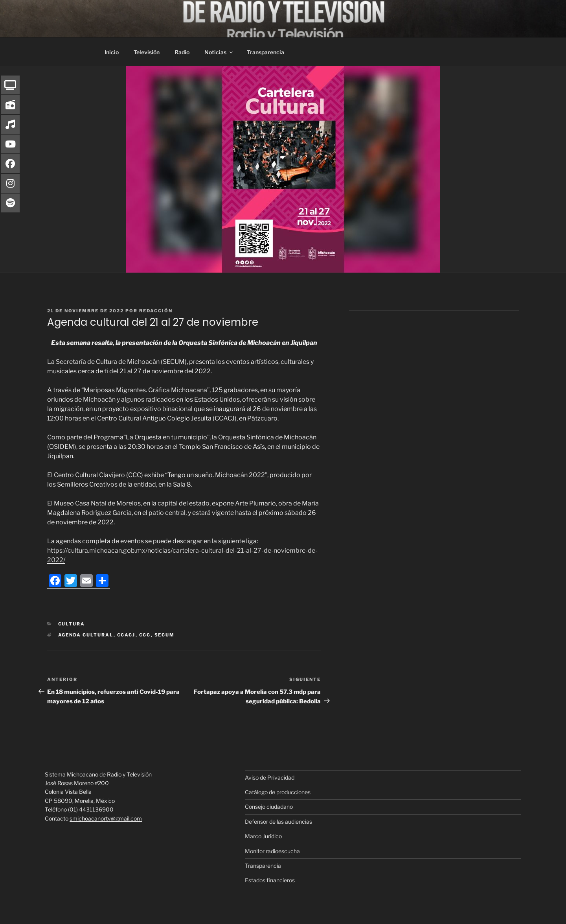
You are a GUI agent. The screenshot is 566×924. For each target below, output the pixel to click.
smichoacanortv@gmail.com (106, 818)
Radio (182, 52)
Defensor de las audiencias (278, 822)
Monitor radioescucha (272, 851)
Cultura (72, 624)
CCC (145, 635)
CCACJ (126, 635)
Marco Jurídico (263, 836)
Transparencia (266, 52)
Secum (165, 635)
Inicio (112, 52)
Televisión (147, 52)
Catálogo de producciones (278, 792)
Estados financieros (270, 880)
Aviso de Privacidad (270, 777)
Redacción (156, 311)
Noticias (219, 52)
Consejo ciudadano (269, 807)
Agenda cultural (86, 635)
